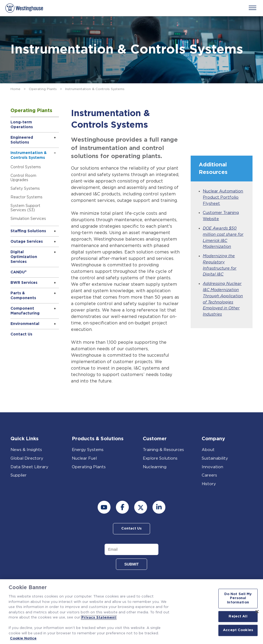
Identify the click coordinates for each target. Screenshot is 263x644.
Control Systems (26, 167)
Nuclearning (155, 467)
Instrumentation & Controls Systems (29, 155)
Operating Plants (43, 89)
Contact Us (21, 334)
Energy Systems (88, 450)
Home (15, 89)
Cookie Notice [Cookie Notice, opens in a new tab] (23, 638)
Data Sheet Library (30, 467)
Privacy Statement (99, 618)
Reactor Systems (26, 197)
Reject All (238, 616)
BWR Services (24, 283)
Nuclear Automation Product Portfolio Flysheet (223, 198)
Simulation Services (28, 219)
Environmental (25, 324)
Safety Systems (25, 189)
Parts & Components (23, 296)
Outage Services (27, 242)
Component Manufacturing (25, 311)
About (208, 450)
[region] (131, 612)
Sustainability (215, 458)
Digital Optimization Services (24, 257)
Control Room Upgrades (23, 178)
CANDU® (19, 272)
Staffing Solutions (28, 231)
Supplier (19, 475)
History (209, 484)
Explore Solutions (160, 458)
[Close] (257, 611)
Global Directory (27, 458)
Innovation (212, 467)
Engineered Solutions (22, 140)
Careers (209, 475)
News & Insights (26, 450)
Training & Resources (164, 450)
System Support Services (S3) (25, 208)
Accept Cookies (238, 630)
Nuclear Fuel (85, 458)
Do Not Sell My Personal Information (238, 598)
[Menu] (253, 8)
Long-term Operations (22, 125)
